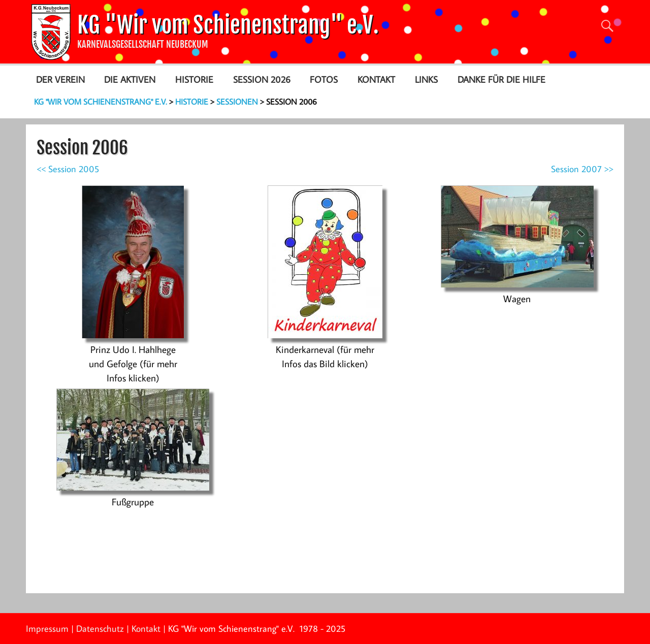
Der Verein (60, 79)
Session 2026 (262, 79)
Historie (194, 79)
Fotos (324, 79)
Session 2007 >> (582, 169)
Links (426, 79)
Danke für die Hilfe (501, 79)
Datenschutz (100, 629)
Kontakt (376, 79)
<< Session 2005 (68, 169)
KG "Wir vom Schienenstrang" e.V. (228, 25)
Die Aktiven (130, 79)
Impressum (47, 629)
